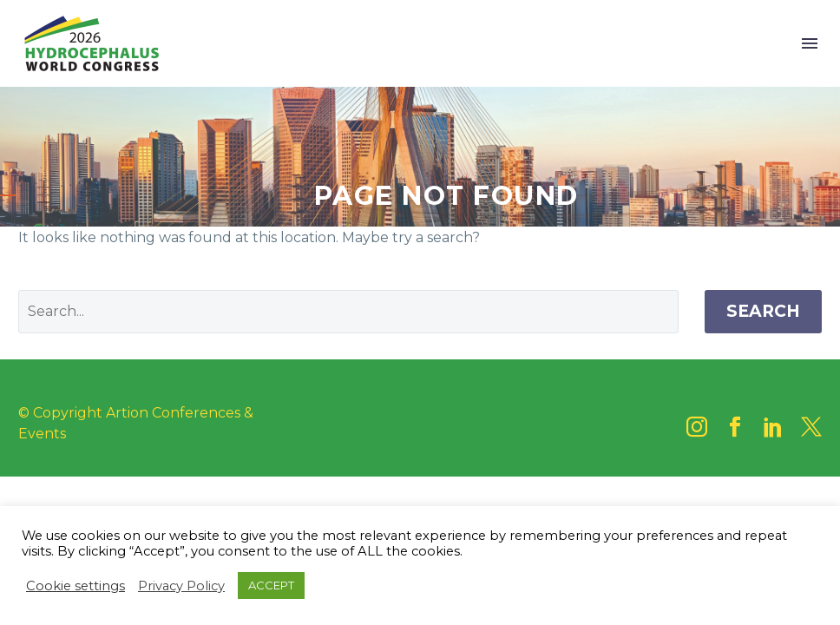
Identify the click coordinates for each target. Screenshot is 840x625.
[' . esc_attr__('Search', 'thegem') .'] (348, 312)
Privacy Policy (181, 586)
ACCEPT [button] (271, 585)
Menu (810, 43)
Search (763, 311)
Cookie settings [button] (75, 586)
